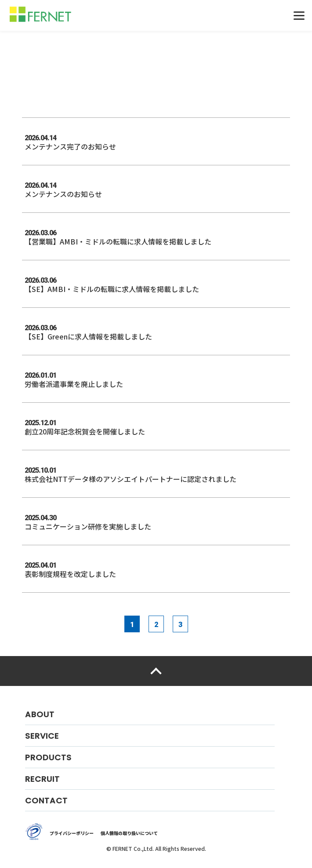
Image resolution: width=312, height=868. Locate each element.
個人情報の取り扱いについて (129, 833)
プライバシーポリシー (72, 833)
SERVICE (42, 736)
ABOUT (40, 714)
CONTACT (46, 801)
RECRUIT (42, 779)
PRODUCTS (48, 757)
